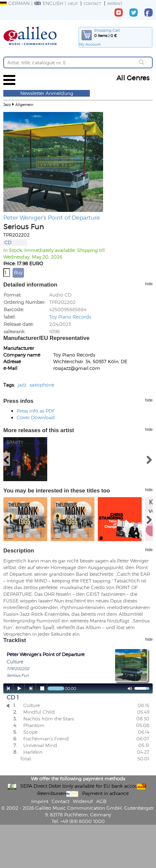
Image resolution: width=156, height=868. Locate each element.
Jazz (7, 104)
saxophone (42, 385)
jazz (22, 385)
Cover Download (36, 417)
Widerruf (83, 801)
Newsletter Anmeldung (47, 93)
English (49, 3)
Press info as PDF (36, 411)
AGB (101, 801)
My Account (90, 44)
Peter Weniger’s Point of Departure (52, 217)
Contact (92, 3)
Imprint (115, 3)
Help (73, 3)
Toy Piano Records (70, 317)
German (15, 3)
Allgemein (24, 104)
